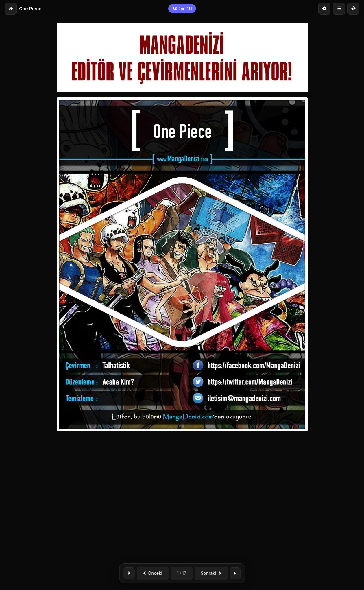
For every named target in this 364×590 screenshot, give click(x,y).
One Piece (30, 9)
